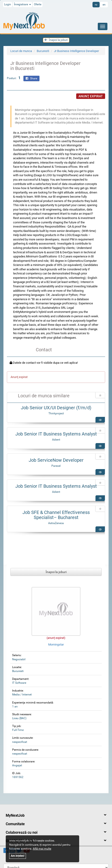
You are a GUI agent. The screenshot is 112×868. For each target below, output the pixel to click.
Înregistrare (22, 4)
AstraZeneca (56, 523)
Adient (56, 440)
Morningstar (56, 645)
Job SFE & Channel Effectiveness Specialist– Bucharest (56, 515)
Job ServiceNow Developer (56, 460)
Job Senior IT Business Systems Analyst (56, 434)
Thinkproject (56, 413)
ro (96, 5)
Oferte (38, 4)
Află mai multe (42, 849)
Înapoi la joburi (56, 40)
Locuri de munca (21, 51)
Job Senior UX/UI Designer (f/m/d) (56, 408)
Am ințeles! (18, 856)
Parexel (56, 466)
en (104, 5)
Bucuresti (43, 51)
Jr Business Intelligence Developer (76, 51)
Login (8, 4)
